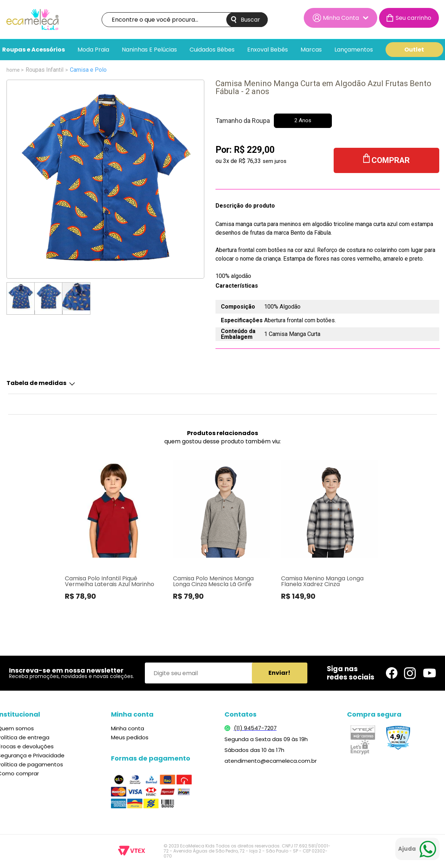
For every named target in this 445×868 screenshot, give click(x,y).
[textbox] (185, 20)
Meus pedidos (130, 737)
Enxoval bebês (268, 50)
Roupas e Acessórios (34, 50)
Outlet (414, 50)
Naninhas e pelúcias (149, 50)
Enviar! (279, 673)
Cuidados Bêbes (212, 50)
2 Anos (303, 120)
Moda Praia (93, 50)
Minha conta (128, 728)
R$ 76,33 (250, 161)
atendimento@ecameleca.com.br (271, 761)
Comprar (391, 160)
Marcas (311, 50)
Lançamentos (354, 50)
